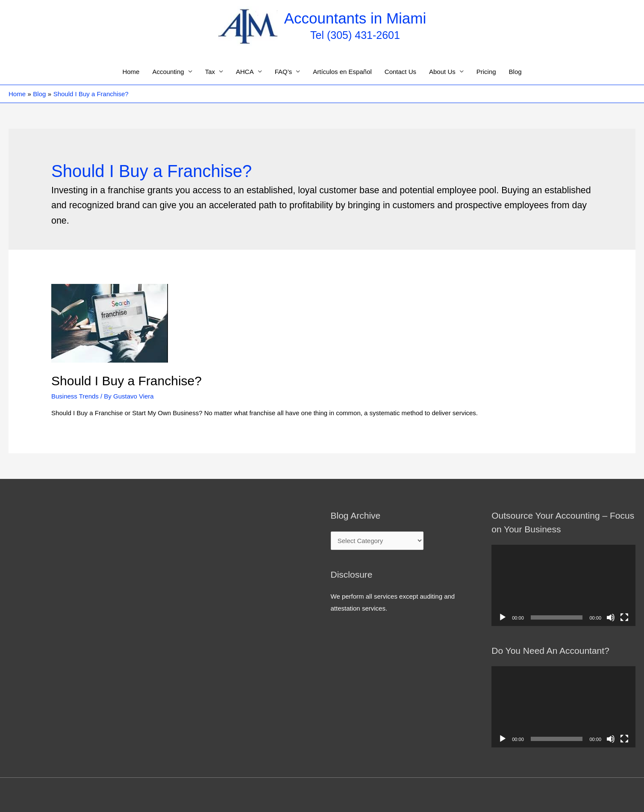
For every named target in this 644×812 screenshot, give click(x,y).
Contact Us (400, 72)
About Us (442, 72)
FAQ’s (284, 72)
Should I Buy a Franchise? (126, 381)
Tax (210, 72)
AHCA (245, 72)
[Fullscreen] (624, 617)
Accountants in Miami (355, 18)
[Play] (503, 617)
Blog (515, 72)
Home (131, 72)
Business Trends (75, 396)
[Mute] (611, 617)
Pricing (486, 72)
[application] (563, 585)
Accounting (168, 72)
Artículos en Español (342, 72)
